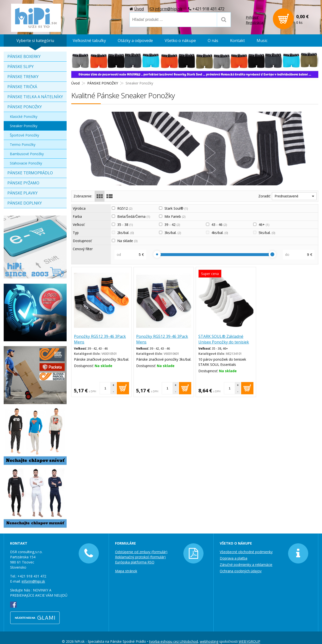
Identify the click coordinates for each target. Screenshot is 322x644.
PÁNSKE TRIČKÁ (22, 87)
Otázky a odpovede (135, 41)
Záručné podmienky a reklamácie (246, 565)
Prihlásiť (252, 17)
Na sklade (127, 241)
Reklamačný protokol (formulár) (140, 557)
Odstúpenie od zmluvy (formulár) (141, 552)
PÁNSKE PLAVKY (22, 193)
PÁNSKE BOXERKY (24, 56)
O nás (213, 41)
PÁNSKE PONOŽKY (25, 107)
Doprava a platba (234, 558)
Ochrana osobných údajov (241, 571)
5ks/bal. (267, 233)
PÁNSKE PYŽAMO (23, 183)
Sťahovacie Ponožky (26, 163)
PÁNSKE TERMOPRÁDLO (30, 173)
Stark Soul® (176, 208)
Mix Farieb (175, 216)
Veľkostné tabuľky (89, 41)
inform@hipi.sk (168, 9)
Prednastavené (286, 196)
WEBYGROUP (249, 641)
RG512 (125, 208)
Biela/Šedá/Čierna (134, 216)
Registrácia (255, 22)
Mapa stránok (126, 571)
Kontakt (237, 41)
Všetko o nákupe (180, 41)
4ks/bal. (220, 233)
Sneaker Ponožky (24, 126)
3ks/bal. (173, 233)
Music (262, 41)
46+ (264, 225)
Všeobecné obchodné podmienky (246, 552)
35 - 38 (125, 225)
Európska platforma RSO (135, 562)
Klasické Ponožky (24, 116)
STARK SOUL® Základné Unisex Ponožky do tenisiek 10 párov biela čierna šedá (224, 342)
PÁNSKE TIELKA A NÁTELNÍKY (35, 97)
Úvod (139, 9)
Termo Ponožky (23, 144)
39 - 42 (172, 225)
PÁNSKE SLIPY (21, 67)
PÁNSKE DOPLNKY (25, 203)
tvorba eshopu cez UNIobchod (174, 641)
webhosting (209, 641)
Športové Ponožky (24, 135)
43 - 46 (219, 225)
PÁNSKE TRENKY (23, 77)
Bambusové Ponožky (27, 154)
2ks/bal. (125, 233)
